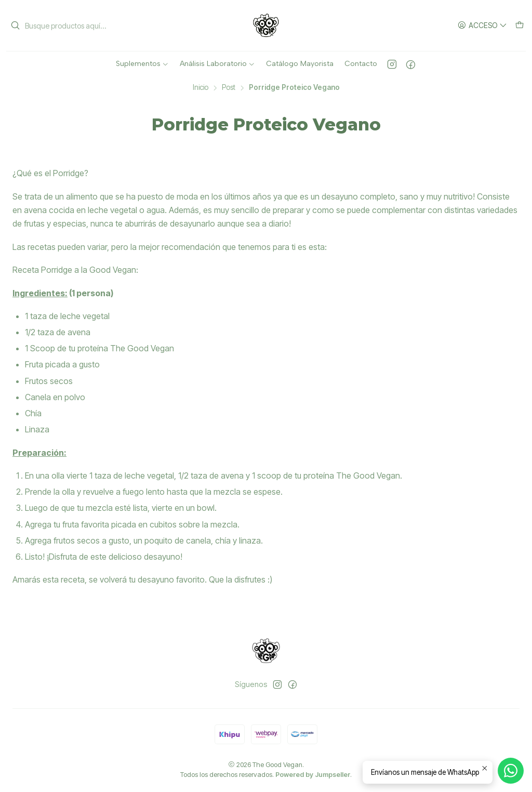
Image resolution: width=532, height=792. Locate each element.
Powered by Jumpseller (313, 775)
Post (229, 88)
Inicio (201, 88)
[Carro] (520, 26)
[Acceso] (482, 26)
